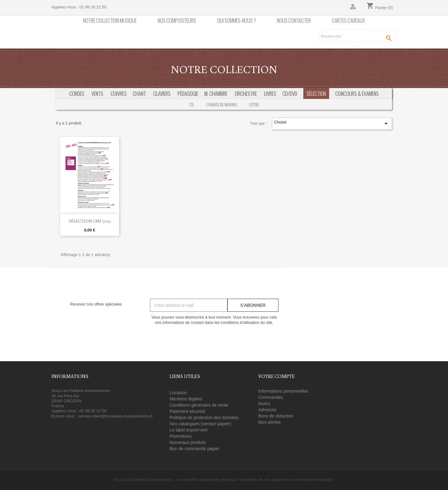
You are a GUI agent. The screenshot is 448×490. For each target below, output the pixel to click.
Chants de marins (222, 104)
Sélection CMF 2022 (90, 221)
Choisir (332, 124)
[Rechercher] (358, 36)
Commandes (271, 397)
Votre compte (276, 376)
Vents (97, 93)
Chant (139, 93)
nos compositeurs (177, 21)
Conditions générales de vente (199, 405)
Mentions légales (186, 399)
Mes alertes (269, 422)
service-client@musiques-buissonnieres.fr (116, 416)
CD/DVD (290, 93)
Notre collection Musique (110, 21)
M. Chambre (216, 93)
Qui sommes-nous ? (237, 21)
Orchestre (246, 93)
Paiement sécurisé (187, 411)
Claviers (162, 93)
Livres (270, 93)
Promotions (181, 436)
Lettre (254, 104)
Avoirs (264, 404)
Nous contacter (294, 21)
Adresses (267, 410)
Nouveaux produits (188, 442)
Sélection (316, 93)
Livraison (178, 393)
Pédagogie (188, 93)
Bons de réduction (276, 416)
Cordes (77, 93)
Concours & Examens (357, 93)
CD (191, 104)
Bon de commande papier (194, 449)
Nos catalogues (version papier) (200, 424)
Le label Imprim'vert (189, 430)
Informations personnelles (283, 391)
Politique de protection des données (204, 418)
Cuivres (119, 93)
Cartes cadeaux (348, 21)
